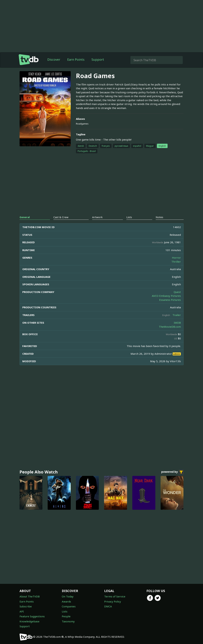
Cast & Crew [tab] (61, 217)
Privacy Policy (113, 601)
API (22, 611)
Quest (177, 292)
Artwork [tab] (97, 217)
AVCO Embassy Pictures (166, 296)
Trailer (177, 315)
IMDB (177, 323)
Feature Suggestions (32, 616)
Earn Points (76, 59)
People (66, 616)
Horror (176, 258)
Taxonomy (68, 621)
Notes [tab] (159, 217)
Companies (69, 606)
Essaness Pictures (170, 300)
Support (98, 59)
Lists (65, 611)
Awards (66, 601)
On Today (68, 596)
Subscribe (26, 606)
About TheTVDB (30, 596)
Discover (54, 59)
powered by (172, 472)
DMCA (108, 606)
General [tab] (25, 217)
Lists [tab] (129, 217)
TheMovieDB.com (170, 327)
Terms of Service (115, 596)
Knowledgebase (29, 621)
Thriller (176, 262)
